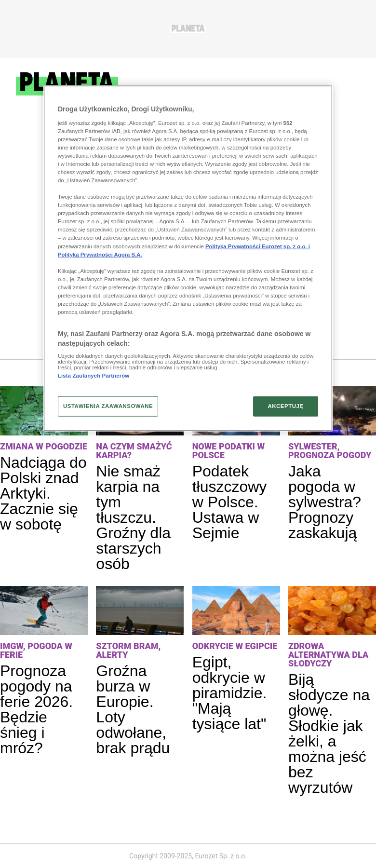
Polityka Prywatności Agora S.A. (100, 254)
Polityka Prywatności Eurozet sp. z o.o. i (258, 246)
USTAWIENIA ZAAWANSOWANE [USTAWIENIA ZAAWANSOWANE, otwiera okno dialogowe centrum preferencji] (108, 406)
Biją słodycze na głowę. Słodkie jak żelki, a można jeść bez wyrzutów (329, 733)
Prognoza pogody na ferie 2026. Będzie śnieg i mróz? (36, 709)
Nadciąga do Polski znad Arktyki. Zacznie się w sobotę (43, 493)
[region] (188, 258)
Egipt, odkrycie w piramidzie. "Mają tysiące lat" (230, 693)
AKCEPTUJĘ (285, 406)
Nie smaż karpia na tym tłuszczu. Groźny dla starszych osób (133, 517)
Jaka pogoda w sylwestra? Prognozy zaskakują (325, 502)
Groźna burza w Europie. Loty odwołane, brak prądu (133, 709)
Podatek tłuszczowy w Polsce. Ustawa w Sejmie (230, 502)
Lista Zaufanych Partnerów (94, 376)
